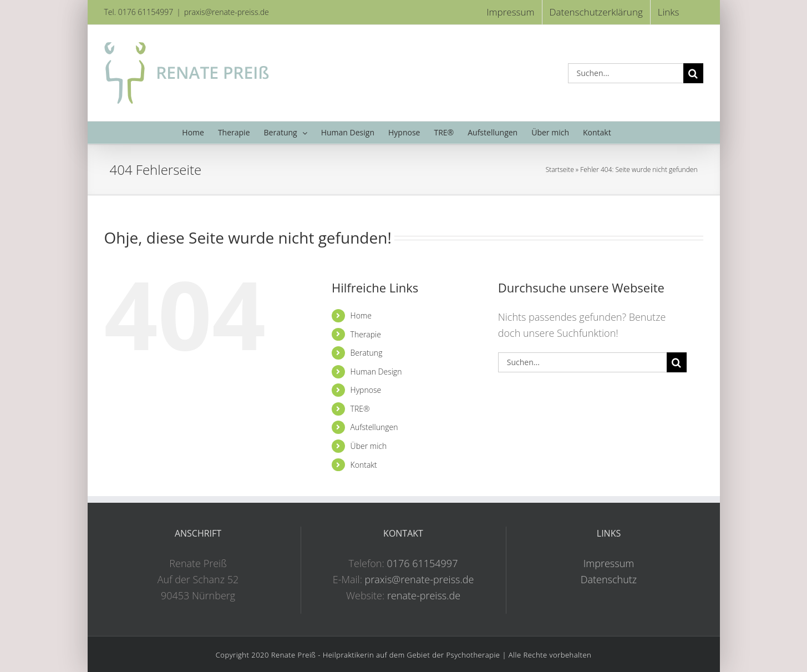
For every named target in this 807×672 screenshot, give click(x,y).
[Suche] (693, 73)
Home (361, 315)
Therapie (366, 334)
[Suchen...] (626, 73)
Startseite (560, 170)
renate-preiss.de (424, 595)
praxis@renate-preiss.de (227, 12)
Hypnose (366, 390)
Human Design (376, 372)
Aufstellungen (374, 427)
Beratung (367, 353)
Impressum (609, 563)
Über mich (369, 446)
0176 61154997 (422, 563)
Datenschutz (609, 579)
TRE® (360, 409)
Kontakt (364, 465)
